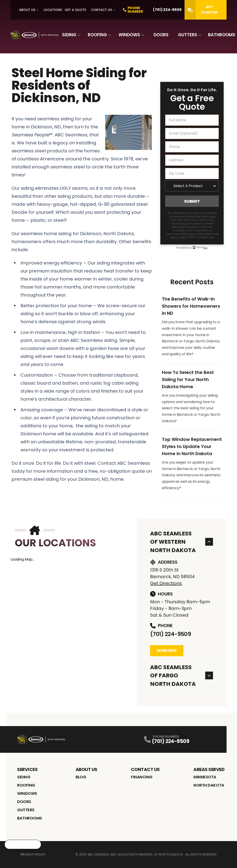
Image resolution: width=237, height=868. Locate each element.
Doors (161, 35)
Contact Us (101, 10)
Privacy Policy (33, 854)
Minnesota (205, 777)
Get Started (201, 10)
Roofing (97, 35)
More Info (167, 651)
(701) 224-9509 (171, 634)
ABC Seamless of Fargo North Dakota (182, 676)
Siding (69, 35)
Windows (129, 35)
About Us (27, 10)
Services (27, 769)
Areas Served (209, 769)
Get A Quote (75, 10)
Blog (81, 777)
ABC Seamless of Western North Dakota (182, 542)
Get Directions (166, 583)
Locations (53, 10)
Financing (142, 777)
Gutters (188, 35)
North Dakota (209, 785)
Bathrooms (222, 35)
